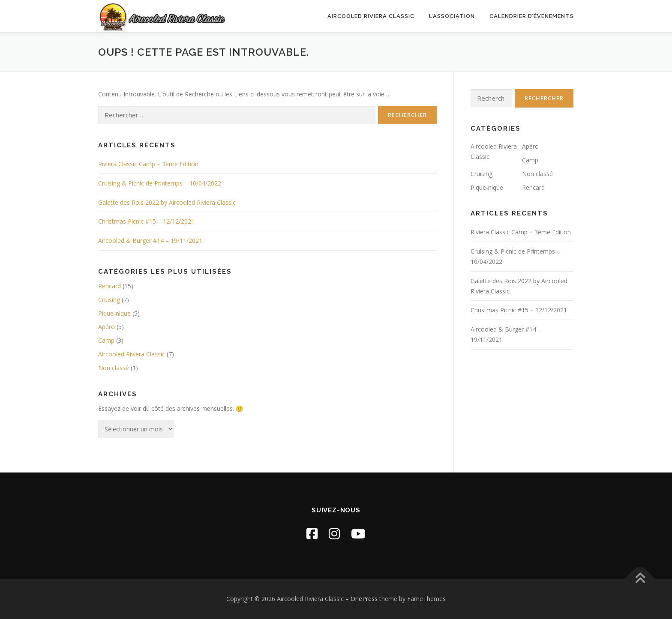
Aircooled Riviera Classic (371, 16)
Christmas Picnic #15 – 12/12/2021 (146, 221)
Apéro (106, 327)
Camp (106, 340)
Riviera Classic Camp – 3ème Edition (148, 164)
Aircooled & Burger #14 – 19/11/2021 (150, 241)
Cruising (109, 300)
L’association (452, 16)
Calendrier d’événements (532, 16)
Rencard (109, 286)
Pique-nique (114, 313)
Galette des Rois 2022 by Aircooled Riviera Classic (167, 202)
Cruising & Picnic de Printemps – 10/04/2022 (160, 183)
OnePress (364, 599)
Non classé (114, 368)
